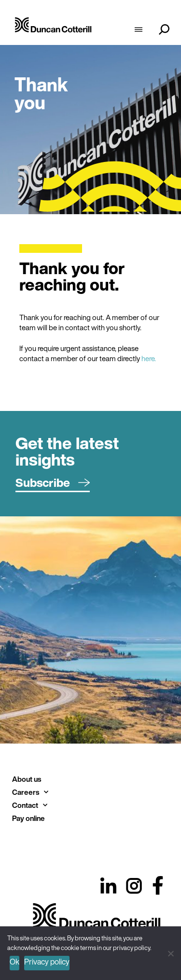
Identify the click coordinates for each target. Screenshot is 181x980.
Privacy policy (47, 962)
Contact (30, 805)
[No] (170, 952)
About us (27, 779)
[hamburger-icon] (138, 30)
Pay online (28, 818)
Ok (14, 962)
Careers (30, 792)
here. (149, 358)
